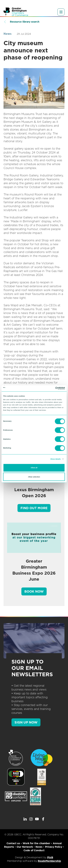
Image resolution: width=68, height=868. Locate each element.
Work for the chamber (36, 843)
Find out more (34, 508)
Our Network (25, 847)
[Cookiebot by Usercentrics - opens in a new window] (50, 388)
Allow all (34, 468)
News (8, 34)
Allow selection (34, 477)
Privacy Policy (54, 847)
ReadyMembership (49, 861)
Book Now (34, 591)
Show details (55, 459)
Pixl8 (50, 857)
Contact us (13, 843)
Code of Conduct (34, 850)
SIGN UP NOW (26, 722)
